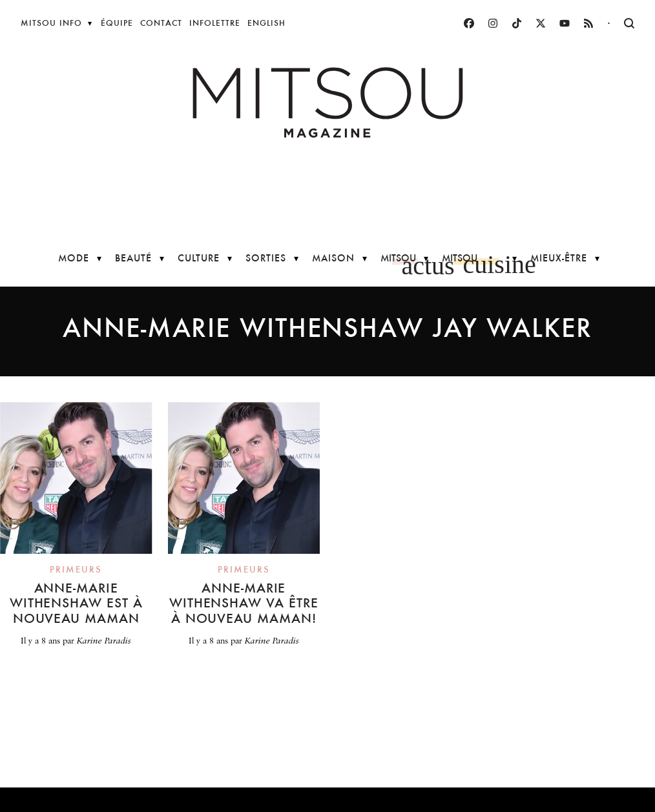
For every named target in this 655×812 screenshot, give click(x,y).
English (266, 23)
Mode (74, 258)
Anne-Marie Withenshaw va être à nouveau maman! (244, 603)
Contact (161, 23)
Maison (333, 258)
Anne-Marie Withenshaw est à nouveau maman (76, 603)
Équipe (117, 23)
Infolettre (215, 23)
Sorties (266, 258)
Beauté (133, 258)
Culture (199, 258)
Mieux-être (559, 258)
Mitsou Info (51, 23)
